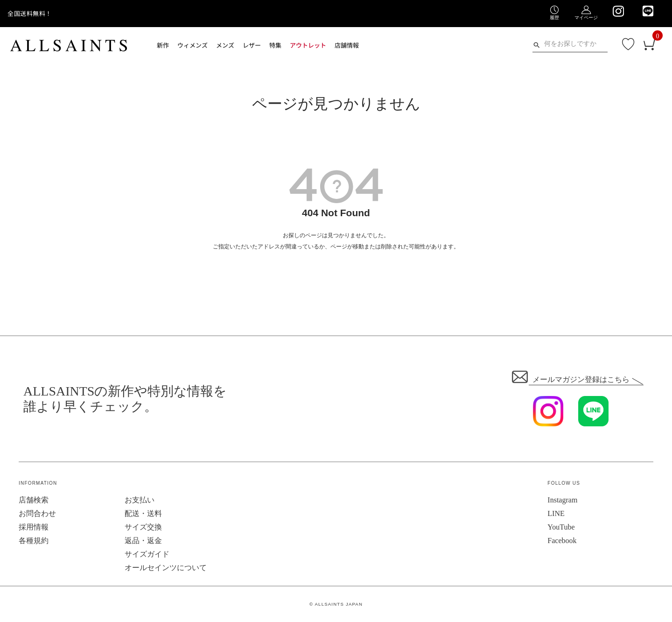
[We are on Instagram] (618, 11)
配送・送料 (143, 513)
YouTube (561, 527)
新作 (163, 45)
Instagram (562, 500)
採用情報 (34, 527)
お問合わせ (37, 513)
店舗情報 (347, 45)
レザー (252, 45)
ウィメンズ (192, 45)
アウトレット (308, 45)
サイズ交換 (143, 527)
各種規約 (34, 541)
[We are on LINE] (648, 11)
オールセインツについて (166, 568)
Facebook (562, 541)
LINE (556, 513)
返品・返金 (143, 541)
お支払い (140, 500)
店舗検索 (34, 500)
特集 (275, 45)
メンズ (225, 45)
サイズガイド (147, 554)
